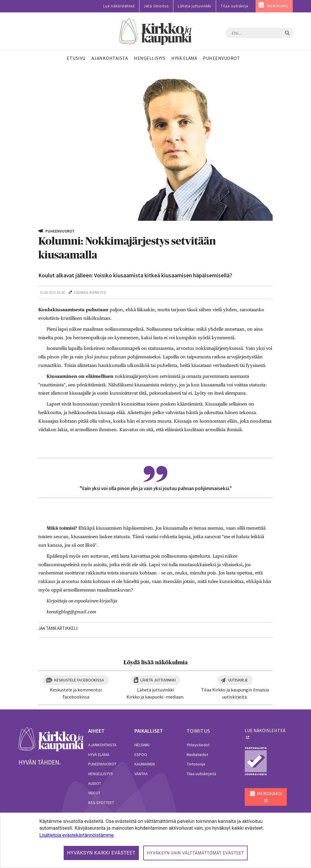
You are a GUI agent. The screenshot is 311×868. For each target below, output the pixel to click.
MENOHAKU (278, 6)
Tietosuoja (196, 764)
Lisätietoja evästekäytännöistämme (76, 835)
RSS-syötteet (101, 803)
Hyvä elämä (99, 755)
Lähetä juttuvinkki (195, 6)
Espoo (141, 755)
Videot (94, 793)
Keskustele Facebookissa (79, 680)
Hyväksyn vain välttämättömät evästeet (195, 853)
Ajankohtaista (102, 745)
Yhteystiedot (198, 745)
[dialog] (155, 840)
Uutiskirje (238, 680)
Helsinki (142, 745)
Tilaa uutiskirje (234, 6)
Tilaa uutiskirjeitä (201, 774)
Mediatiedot (197, 755)
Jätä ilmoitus (156, 6)
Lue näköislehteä (119, 6)
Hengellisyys (101, 774)
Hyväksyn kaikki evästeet (101, 853)
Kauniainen (145, 764)
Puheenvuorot (102, 764)
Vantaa (141, 774)
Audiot (95, 783)
